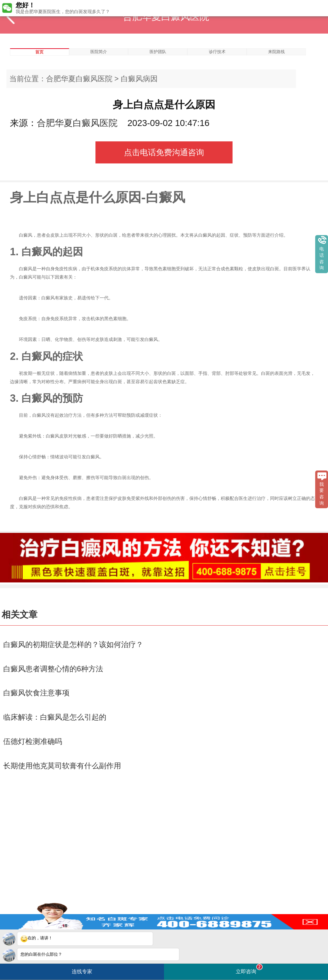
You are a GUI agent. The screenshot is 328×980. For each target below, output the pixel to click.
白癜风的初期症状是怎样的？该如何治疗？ (73, 644)
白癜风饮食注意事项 (36, 693)
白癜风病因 (139, 79)
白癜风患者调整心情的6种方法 (53, 669)
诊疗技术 (217, 52)
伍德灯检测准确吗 (33, 741)
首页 (39, 52)
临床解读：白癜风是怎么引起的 (55, 717)
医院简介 (99, 52)
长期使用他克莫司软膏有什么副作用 (62, 766)
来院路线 (276, 52)
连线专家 (82, 972)
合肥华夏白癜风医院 (79, 79)
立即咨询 (249, 969)
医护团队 (158, 52)
